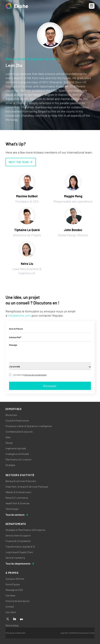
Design (9, 443)
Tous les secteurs (17, 515)
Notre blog (12, 625)
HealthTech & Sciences (18, 503)
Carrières (10, 595)
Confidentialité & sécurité (19, 432)
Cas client (11, 612)
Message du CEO (14, 590)
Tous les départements (20, 564)
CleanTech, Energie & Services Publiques (27, 487)
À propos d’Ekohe (15, 579)
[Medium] (22, 619)
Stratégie (10, 465)
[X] (8, 619)
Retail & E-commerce (17, 498)
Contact (10, 607)
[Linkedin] (15, 619)
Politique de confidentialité (35, 375)
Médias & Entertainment (18, 492)
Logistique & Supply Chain (19, 552)
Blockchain (11, 415)
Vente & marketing (15, 558)
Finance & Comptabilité (18, 541)
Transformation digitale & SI (20, 547)
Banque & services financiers (21, 481)
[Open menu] (92, 6)
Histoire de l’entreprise (17, 601)
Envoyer (50, 386)
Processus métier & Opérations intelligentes (29, 426)
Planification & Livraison (19, 459)
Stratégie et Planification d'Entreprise (25, 530)
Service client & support (18, 535)
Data (8, 437)
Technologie (12, 509)
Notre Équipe (13, 584)
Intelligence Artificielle (17, 454)
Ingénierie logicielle (16, 448)
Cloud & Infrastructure (17, 420)
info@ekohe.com (19, 315)
